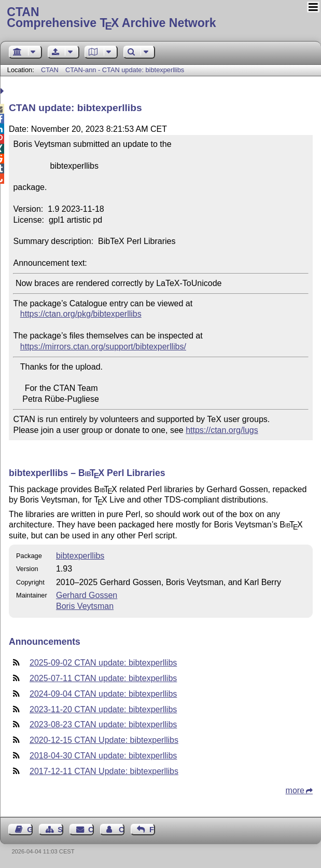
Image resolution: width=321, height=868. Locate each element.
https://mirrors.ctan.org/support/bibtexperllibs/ (103, 347)
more (295, 790)
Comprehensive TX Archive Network (160, 18)
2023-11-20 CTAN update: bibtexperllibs (103, 709)
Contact (91, 830)
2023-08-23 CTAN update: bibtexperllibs (103, 724)
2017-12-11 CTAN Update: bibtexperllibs (104, 771)
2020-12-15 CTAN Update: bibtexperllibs (104, 740)
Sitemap (60, 830)
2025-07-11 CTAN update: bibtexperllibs (103, 678)
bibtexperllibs (80, 556)
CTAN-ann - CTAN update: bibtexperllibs (125, 70)
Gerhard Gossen (87, 595)
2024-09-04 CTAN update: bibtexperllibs (103, 694)
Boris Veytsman (85, 606)
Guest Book (30, 830)
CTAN (50, 70)
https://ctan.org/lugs (222, 430)
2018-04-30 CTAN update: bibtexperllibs (103, 756)
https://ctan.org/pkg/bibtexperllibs (81, 314)
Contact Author (122, 830)
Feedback (152, 830)
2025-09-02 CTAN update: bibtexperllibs (103, 663)
